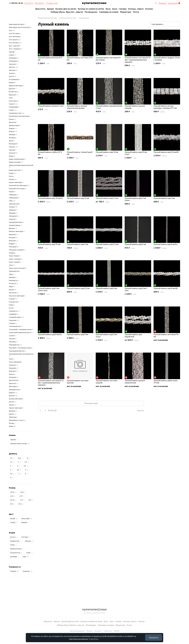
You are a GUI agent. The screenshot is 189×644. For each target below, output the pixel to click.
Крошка (29, 541)
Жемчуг (12, 131)
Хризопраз (13, 386)
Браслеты (40, 9)
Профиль (163, 3)
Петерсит (13, 283)
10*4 (23, 492)
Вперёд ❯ (52, 410)
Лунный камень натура (20, 443)
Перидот (12, 277)
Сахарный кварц (15, 317)
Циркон (12, 393)
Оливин (12, 253)
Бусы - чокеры (119, 9)
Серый (14, 522)
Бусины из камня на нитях (91, 9)
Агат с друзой (14, 46)
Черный (25, 522)
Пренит (12, 290)
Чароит (12, 405)
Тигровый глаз (14, 345)
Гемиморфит (14, 107)
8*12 (21, 504)
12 (12, 462)
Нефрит (12, 244)
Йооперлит (13, 144)
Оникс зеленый (15, 259)
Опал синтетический (17, 268)
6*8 (31, 500)
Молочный (27, 519)
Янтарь (12, 423)
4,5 (26, 466)
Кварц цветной (15, 170)
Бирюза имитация (16, 86)
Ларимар (12, 213)
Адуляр (12, 52)
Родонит (12, 299)
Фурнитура (126, 12)
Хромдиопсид (14, 390)
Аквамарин (13, 61)
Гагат (11, 98)
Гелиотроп (13, 101)
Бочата (14, 537)
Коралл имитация (15, 182)
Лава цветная (14, 204)
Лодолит (12, 219)
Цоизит (12, 402)
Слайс (29, 553)
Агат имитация (14, 36)
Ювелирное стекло (16, 420)
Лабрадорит (14, 198)
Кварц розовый (15, 162)
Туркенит (12, 365)
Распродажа (91, 12)
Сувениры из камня (109, 12)
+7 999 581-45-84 (16, 3)
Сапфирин (13, 314)
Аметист (12, 67)
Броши (50, 9)
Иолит (11, 141)
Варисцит (13, 95)
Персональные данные (77, 631)
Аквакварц (13, 58)
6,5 (12, 474)
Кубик (13, 545)
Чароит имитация (16, 408)
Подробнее (94, 639)
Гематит (12, 104)
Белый (14, 519)
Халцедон (13, 377)
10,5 (20, 458)
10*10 (13, 492)
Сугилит (12, 336)
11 (28, 458)
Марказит (13, 234)
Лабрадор (13, 195)
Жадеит (12, 128)
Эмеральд (13, 417)
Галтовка (26, 537)
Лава (11, 201)
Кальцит (12, 147)
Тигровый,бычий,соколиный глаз (21, 354)
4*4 (22, 500)
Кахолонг (12, 153)
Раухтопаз (13, 293)
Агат (11, 30)
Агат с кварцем (15, 49)
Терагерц (12, 342)
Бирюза (12, 82)
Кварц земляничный (16, 159)
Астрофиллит (14, 79)
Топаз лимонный (15, 362)
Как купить (40, 3)
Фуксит (12, 374)
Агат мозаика (14, 43)
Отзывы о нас (52, 3)
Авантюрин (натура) (16, 24)
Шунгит (12, 414)
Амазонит (13, 64)
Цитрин (12, 396)
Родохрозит (14, 302)
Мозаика (12, 237)
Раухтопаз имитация (17, 296)
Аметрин (12, 70)
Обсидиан (13, 247)
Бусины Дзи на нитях (66, 9)
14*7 (22, 496)
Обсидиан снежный (16, 250)
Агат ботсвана (14, 33)
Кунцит (12, 191)
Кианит (12, 173)
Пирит (11, 286)
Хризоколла (13, 380)
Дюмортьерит (14, 125)
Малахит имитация (16, 231)
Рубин (11, 305)
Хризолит (13, 383)
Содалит (12, 323)
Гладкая (14, 571)
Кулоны (149, 9)
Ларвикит (13, 210)
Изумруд (12, 138)
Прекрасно (154, 637)
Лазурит (12, 207)
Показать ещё (91, 403)
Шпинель (12, 411)
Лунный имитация (16, 222)
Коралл (12, 179)
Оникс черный (14, 262)
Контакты (29, 3)
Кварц (11, 156)
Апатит (12, 76)
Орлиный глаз (14, 271)
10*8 (13, 496)
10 (12, 458)
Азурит (12, 55)
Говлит (12, 110)
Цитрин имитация (16, 399)
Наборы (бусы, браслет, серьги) (67, 12)
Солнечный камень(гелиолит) (20, 332)
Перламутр (13, 280)
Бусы (108, 9)
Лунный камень (15, 225)
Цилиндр (14, 557)
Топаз (11, 359)
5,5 (19, 470)
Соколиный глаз (15, 326)
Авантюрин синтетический (19, 27)
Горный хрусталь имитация (19, 116)
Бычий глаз (13, 92)
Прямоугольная (17, 549)
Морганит (13, 241)
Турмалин (12, 368)
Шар (26, 557)
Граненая (27, 571)
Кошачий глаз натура (17, 188)
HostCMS (117, 631)
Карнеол (12, 150)
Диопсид (12, 122)
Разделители (16, 553)
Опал (11, 265)
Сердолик (13, 320)
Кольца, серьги (136, 9)
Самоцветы (13, 311)
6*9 (12, 504)
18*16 (13, 500)
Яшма (11, 426)
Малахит (12, 228)
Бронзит (12, 89)
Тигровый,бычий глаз (17, 351)
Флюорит (12, 371)
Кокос (11, 176)
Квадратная (16, 541)
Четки (136, 12)
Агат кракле (13, 40)
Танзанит (12, 339)
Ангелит (12, 73)
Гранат (11, 119)
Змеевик (12, 135)
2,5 (27, 462)
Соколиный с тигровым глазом (20, 329)
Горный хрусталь (15, 113)
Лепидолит (13, 216)
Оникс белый (14, 256)
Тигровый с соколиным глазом (20, 348)
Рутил (11, 308)
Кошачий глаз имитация (18, 185)
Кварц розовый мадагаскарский (21, 165)
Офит (11, 274)
